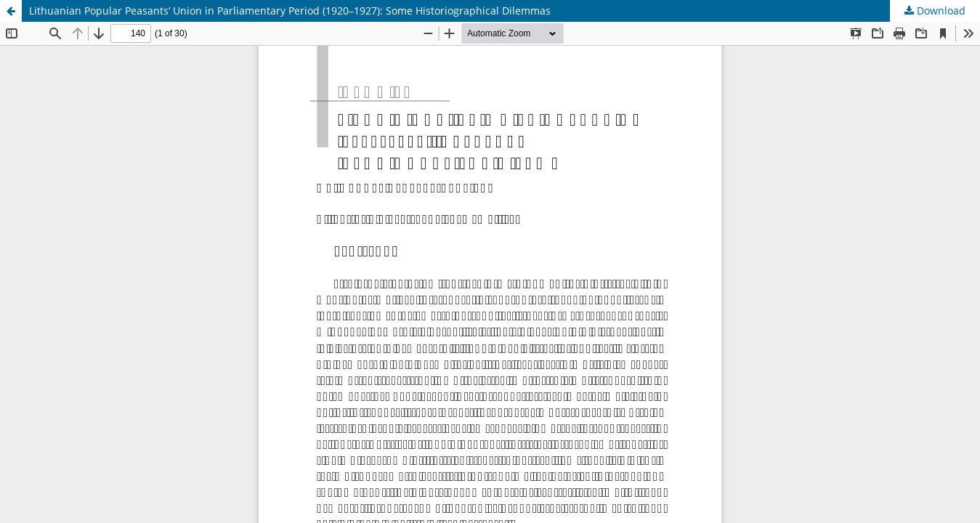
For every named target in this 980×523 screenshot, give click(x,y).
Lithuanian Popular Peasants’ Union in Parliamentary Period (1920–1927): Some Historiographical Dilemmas (290, 11)
